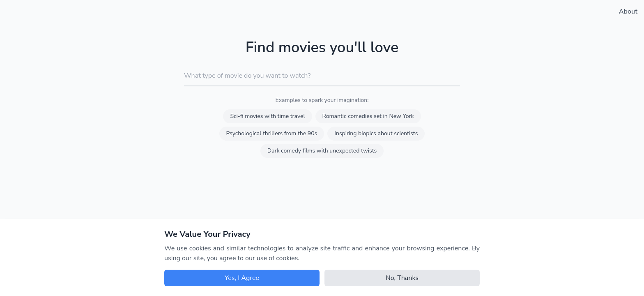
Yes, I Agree (242, 278)
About (628, 12)
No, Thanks (402, 278)
